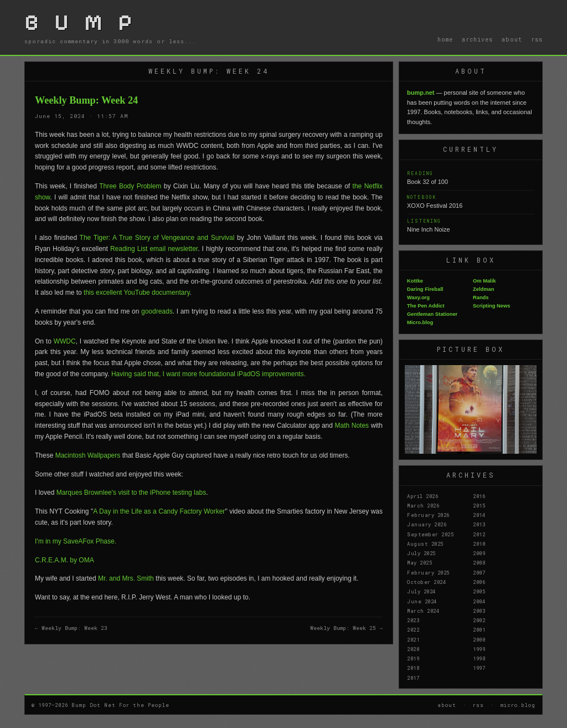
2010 (479, 544)
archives (477, 39)
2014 (479, 515)
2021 (413, 639)
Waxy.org (418, 298)
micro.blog (518, 705)
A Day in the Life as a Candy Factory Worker (159, 511)
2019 (413, 658)
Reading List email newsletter (154, 249)
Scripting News (491, 306)
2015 (479, 505)
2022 (413, 629)
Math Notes (352, 425)
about (512, 39)
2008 (479, 562)
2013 (479, 524)
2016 (479, 496)
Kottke (415, 281)
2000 (479, 639)
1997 (479, 668)
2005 (479, 591)
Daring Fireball (425, 289)
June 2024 (422, 601)
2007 (479, 572)
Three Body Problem (130, 186)
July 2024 (421, 591)
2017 (413, 678)
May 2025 (419, 562)
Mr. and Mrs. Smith (126, 578)
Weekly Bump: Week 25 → (346, 628)
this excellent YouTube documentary (136, 293)
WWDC (65, 341)
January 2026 (427, 524)
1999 (479, 649)
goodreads (157, 311)
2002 (479, 620)
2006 (479, 582)
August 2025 (425, 544)
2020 (413, 649)
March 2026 (423, 505)
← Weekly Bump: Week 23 (71, 628)
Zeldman (483, 289)
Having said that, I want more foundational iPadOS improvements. (208, 374)
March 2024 (423, 611)
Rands (481, 298)
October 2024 (426, 582)
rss (537, 39)
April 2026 (422, 496)
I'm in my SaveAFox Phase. (76, 541)
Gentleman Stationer (432, 314)
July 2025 (421, 553)
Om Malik (484, 281)
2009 (479, 553)
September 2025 (430, 534)
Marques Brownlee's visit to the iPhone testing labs (131, 493)
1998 (479, 658)
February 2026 (428, 515)
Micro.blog (420, 322)
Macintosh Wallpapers (88, 455)
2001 (479, 629)
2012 (479, 534)
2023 (413, 620)
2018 (413, 668)
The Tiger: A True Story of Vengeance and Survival (157, 238)
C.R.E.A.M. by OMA (65, 560)
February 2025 (428, 572)
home (445, 39)
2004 (479, 601)
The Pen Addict (426, 306)
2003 (479, 611)
